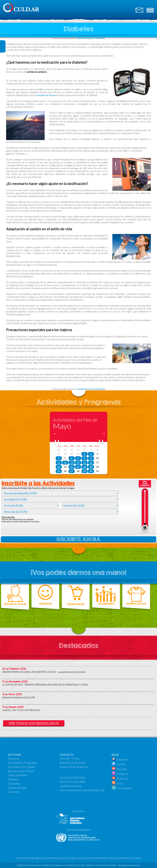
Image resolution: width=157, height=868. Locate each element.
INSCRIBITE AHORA (78, 539)
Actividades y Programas (23, 763)
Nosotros (13, 759)
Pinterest (122, 779)
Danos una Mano (18, 775)
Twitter (121, 764)
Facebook (122, 759)
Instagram (122, 774)
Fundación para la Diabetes (91, 389)
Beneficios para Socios (21, 771)
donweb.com (134, 865)
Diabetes (13, 779)
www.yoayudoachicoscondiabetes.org (82, 790)
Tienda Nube (124, 788)
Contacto (13, 792)
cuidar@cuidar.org (70, 786)
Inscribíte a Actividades (22, 767)
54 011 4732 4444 (75, 782)
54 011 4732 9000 (75, 778)
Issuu (120, 783)
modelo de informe (47, 95)
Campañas (14, 783)
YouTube (122, 769)
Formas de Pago (17, 788)
